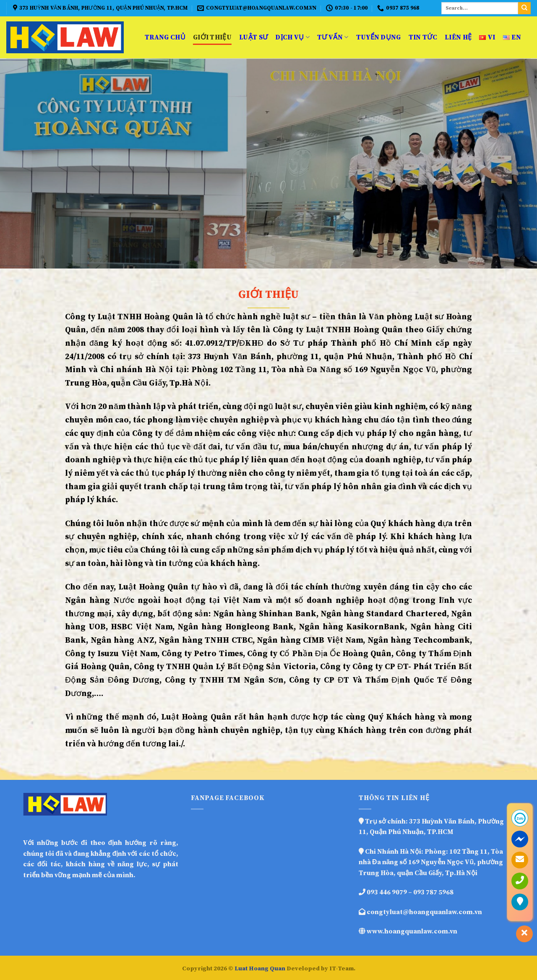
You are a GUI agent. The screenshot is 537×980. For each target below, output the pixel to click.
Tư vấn (333, 37)
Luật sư (253, 37)
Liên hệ (458, 37)
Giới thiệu (212, 37)
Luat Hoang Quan (260, 969)
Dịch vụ (292, 37)
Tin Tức (423, 37)
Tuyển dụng (379, 37)
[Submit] (524, 8)
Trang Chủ (165, 37)
